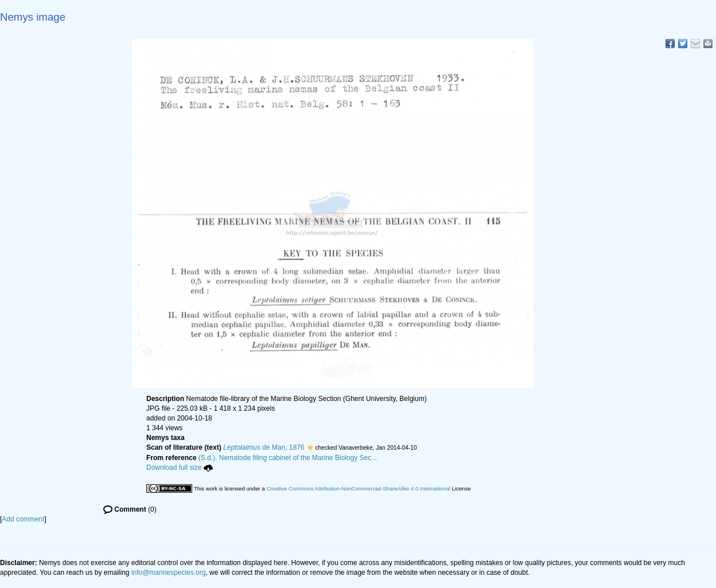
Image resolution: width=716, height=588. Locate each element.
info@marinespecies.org (169, 573)
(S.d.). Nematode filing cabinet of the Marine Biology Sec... (288, 458)
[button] (310, 447)
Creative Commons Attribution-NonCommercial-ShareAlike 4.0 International (358, 488)
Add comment (23, 519)
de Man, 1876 (264, 447)
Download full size (180, 468)
